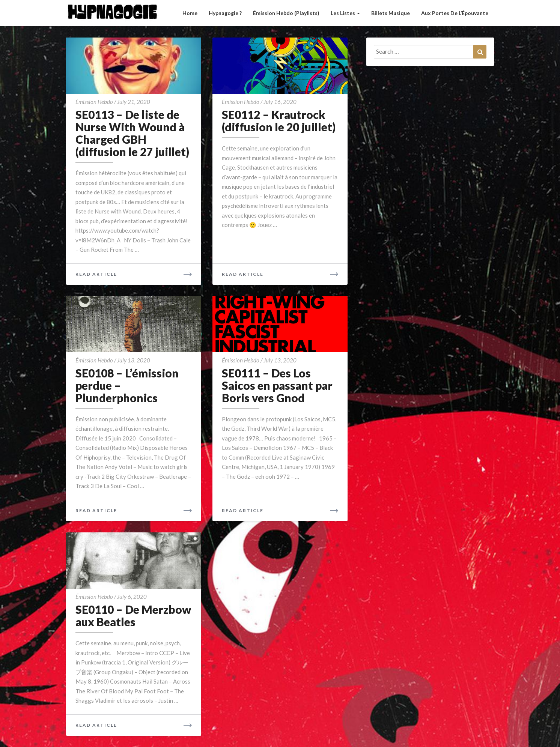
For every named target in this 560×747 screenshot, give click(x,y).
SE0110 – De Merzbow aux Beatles (133, 615)
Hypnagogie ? (225, 13)
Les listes (345, 13)
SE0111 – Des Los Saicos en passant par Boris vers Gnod (277, 385)
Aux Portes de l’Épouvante (455, 13)
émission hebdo (94, 102)
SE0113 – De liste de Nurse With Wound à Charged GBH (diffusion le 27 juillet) (132, 133)
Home (190, 13)
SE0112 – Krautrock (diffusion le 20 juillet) (279, 121)
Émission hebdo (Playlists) (286, 13)
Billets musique (391, 13)
